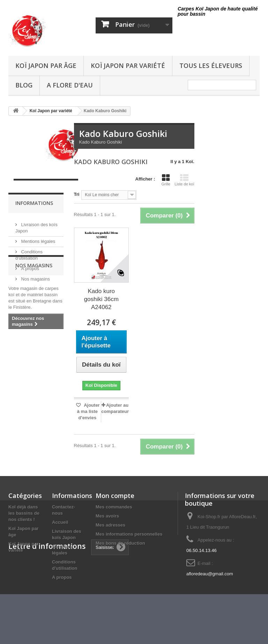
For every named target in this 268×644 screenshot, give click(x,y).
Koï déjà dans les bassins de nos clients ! (24, 513)
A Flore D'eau (70, 85)
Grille (166, 180)
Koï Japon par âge (46, 66)
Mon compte (115, 496)
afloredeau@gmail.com (210, 574)
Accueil (60, 522)
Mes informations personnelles (129, 534)
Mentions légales (38, 239)
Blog (24, 85)
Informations (34, 203)
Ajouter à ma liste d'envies (88, 411)
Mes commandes (114, 507)
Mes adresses (110, 525)
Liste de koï (184, 180)
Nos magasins (35, 276)
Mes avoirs (107, 516)
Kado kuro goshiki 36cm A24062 (101, 299)
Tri (77, 194)
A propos (29, 266)
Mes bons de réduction (120, 543)
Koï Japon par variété (128, 66)
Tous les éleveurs (211, 66)
